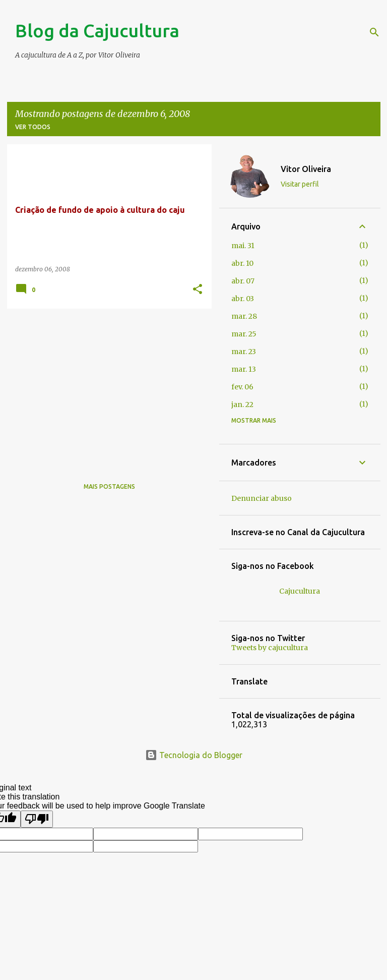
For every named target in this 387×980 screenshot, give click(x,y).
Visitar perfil (300, 184)
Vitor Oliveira (306, 169)
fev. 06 (242, 387)
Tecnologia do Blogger (194, 755)
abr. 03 (243, 299)
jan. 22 (242, 405)
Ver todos (33, 127)
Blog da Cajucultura (97, 31)
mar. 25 (244, 334)
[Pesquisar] (374, 32)
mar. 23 (244, 352)
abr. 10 (242, 263)
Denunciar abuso (262, 498)
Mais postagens (109, 486)
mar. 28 (244, 316)
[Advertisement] (106, 387)
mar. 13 (244, 369)
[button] (198, 290)
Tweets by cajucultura (270, 648)
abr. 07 (243, 281)
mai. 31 (243, 246)
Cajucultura (300, 591)
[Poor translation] (37, 819)
